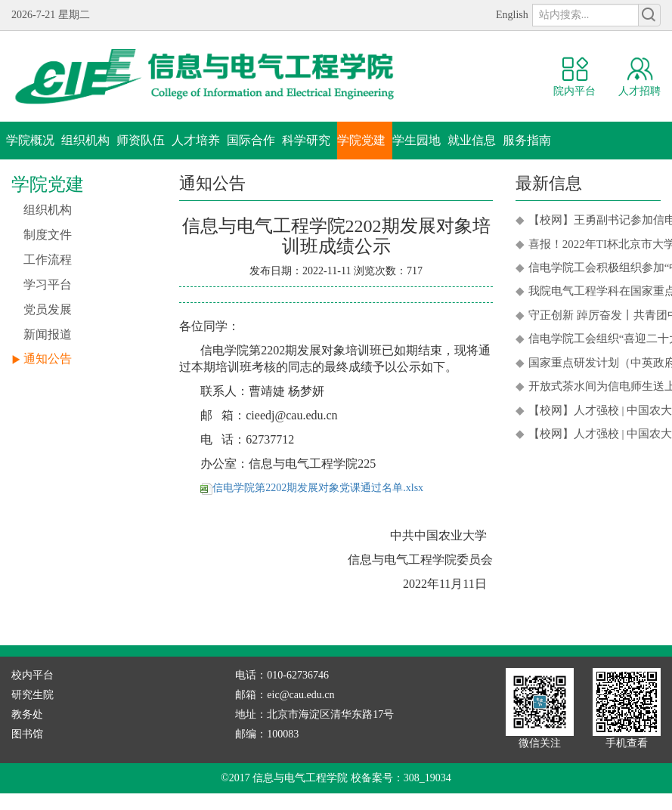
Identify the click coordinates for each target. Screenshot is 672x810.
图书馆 (27, 734)
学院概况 (30, 140)
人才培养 (196, 140)
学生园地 (417, 140)
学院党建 (361, 140)
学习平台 (48, 284)
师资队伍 (141, 140)
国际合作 (251, 140)
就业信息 (472, 140)
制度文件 (48, 235)
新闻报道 (48, 334)
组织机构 (85, 140)
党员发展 (48, 309)
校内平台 (33, 675)
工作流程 (48, 260)
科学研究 (306, 140)
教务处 (27, 714)
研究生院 (33, 695)
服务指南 (527, 140)
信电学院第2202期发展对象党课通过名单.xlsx (312, 488)
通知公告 (48, 359)
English (512, 15)
